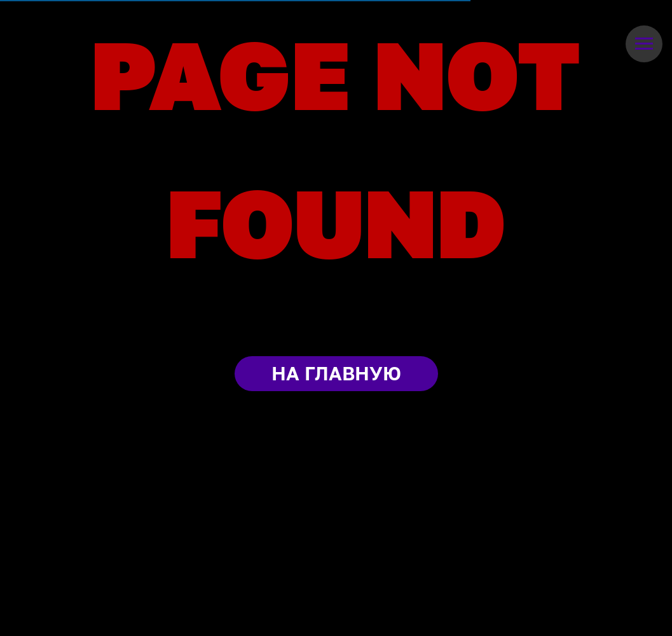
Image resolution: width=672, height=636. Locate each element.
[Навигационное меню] (644, 44)
